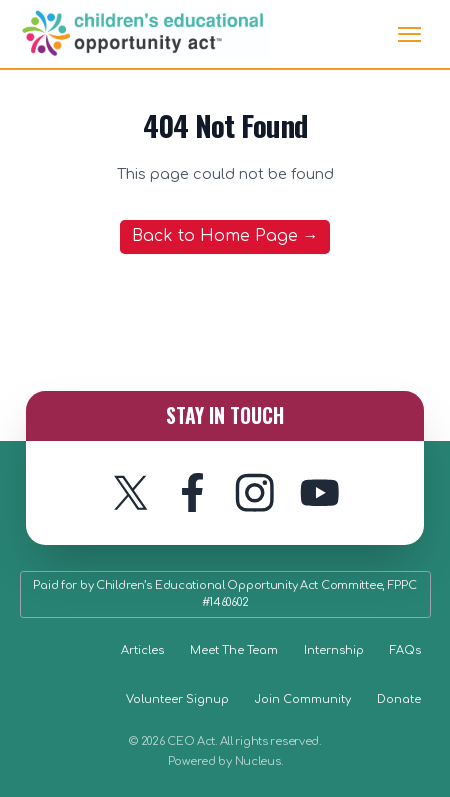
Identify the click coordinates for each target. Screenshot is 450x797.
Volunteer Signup (177, 699)
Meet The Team (234, 650)
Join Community (303, 699)
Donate (399, 699)
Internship (334, 650)
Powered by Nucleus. (225, 761)
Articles (142, 650)
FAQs (405, 650)
